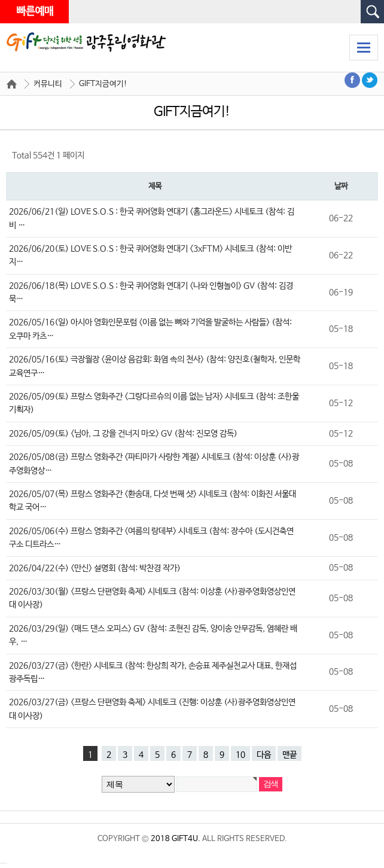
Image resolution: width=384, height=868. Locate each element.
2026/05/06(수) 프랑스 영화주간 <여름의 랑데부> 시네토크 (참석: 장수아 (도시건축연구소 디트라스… (151, 538)
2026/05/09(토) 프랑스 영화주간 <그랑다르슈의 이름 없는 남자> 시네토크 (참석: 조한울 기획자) (154, 403)
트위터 (370, 80)
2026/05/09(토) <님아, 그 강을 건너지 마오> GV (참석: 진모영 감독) (123, 434)
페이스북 (353, 80)
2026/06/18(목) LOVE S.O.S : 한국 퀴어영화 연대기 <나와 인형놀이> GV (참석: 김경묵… (151, 293)
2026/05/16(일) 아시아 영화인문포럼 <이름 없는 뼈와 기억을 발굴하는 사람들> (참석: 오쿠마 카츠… (150, 329)
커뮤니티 (48, 84)
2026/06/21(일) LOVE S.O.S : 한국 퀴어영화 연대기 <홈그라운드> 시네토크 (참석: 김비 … (152, 218)
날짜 (341, 186)
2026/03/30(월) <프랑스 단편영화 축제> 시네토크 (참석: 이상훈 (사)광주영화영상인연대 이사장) (152, 598)
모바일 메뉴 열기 (364, 48)
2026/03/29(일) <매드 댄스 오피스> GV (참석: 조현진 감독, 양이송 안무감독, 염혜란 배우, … (153, 635)
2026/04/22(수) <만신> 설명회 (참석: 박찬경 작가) (95, 568)
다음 (264, 755)
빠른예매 (34, 12)
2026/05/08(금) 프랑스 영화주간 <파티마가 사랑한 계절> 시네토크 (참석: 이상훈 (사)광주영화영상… (154, 464)
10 (240, 755)
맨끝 (289, 755)
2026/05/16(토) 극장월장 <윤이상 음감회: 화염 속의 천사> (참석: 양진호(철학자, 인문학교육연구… (155, 366)
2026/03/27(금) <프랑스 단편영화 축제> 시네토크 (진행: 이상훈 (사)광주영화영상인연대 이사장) (152, 709)
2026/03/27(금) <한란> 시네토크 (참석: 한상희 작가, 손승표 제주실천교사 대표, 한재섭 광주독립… (153, 672)
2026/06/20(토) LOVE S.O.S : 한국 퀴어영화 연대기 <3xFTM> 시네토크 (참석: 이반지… (150, 255)
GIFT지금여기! (103, 84)
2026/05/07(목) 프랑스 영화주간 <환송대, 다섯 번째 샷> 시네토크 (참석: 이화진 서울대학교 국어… (153, 501)
